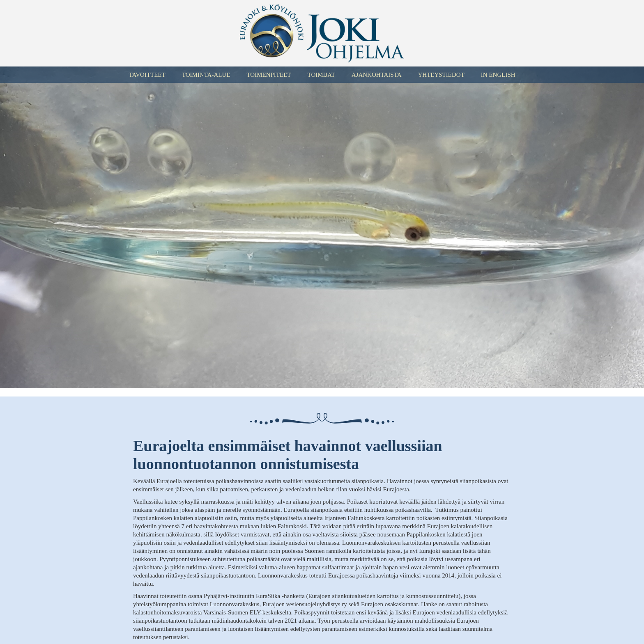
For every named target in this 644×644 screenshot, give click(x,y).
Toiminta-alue (206, 75)
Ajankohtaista (377, 75)
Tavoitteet (147, 75)
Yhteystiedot (441, 75)
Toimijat (321, 75)
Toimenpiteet (269, 75)
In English (498, 75)
